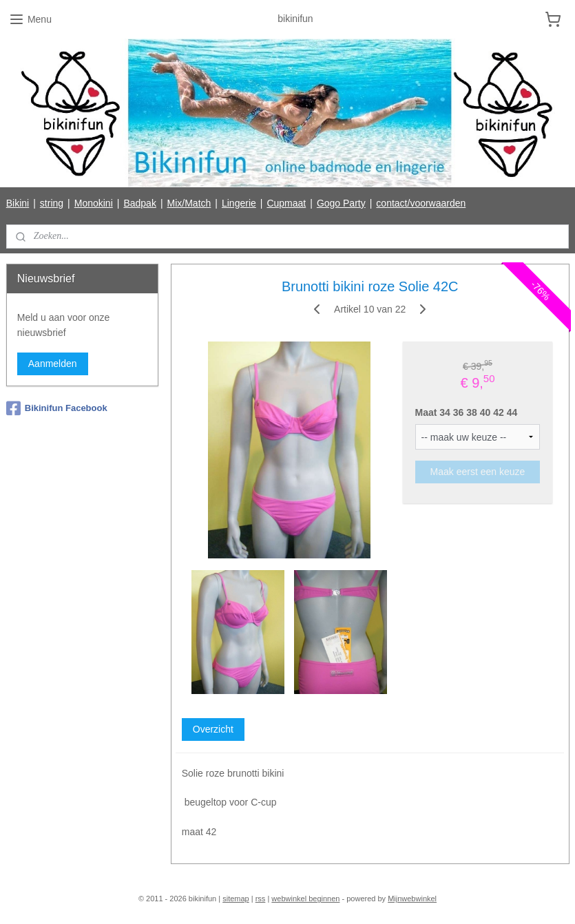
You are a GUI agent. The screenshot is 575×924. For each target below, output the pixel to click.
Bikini (18, 203)
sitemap (236, 899)
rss (261, 899)
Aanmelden (53, 364)
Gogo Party (341, 203)
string (52, 203)
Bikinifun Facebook (57, 408)
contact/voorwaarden (421, 203)
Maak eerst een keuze (477, 471)
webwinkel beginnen (305, 899)
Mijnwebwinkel (412, 899)
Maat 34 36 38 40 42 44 (466, 412)
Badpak (139, 203)
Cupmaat (286, 203)
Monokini (94, 203)
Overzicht (212, 728)
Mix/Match (189, 203)
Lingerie (239, 203)
